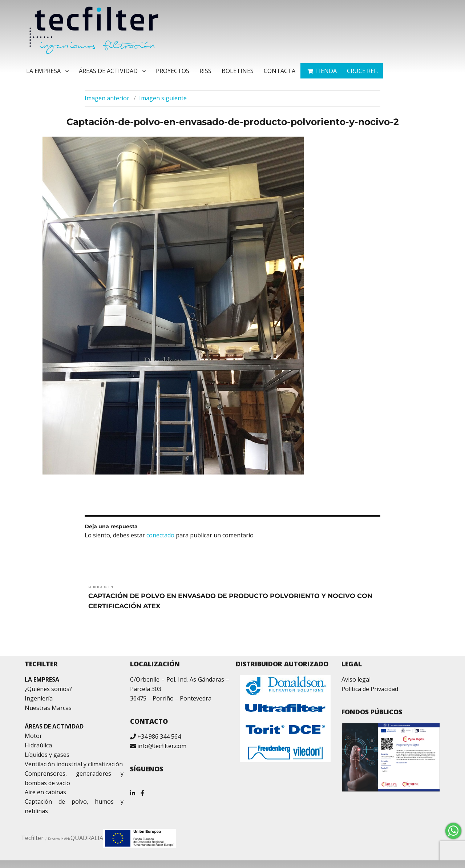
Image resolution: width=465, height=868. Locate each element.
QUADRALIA (87, 838)
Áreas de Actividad (108, 71)
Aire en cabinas (45, 792)
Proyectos (173, 71)
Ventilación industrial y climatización (74, 764)
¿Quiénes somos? (48, 689)
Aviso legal (356, 679)
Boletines (238, 71)
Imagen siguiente (163, 98)
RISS (205, 71)
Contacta (280, 71)
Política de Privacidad (370, 689)
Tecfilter (32, 838)
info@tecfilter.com (162, 746)
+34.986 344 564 (159, 736)
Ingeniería (39, 698)
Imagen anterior (107, 98)
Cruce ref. (362, 71)
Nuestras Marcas (48, 708)
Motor (33, 736)
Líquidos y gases (47, 755)
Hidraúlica (38, 745)
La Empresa (43, 71)
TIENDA (326, 71)
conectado (160, 535)
